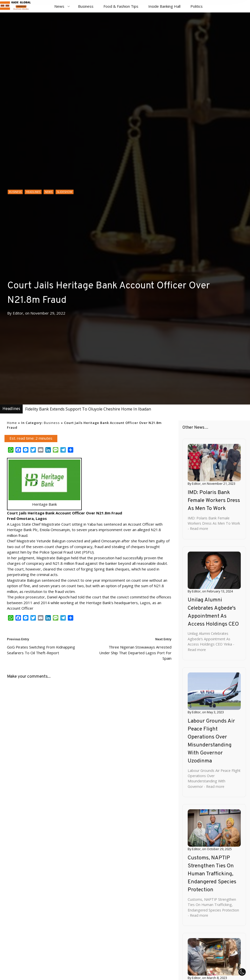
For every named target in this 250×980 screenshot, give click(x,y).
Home (12, 423)
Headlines (33, 192)
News (59, 6)
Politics (197, 6)
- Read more (198, 529)
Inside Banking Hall (164, 6)
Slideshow (65, 192)
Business (86, 6)
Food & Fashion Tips (121, 6)
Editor (18, 313)
